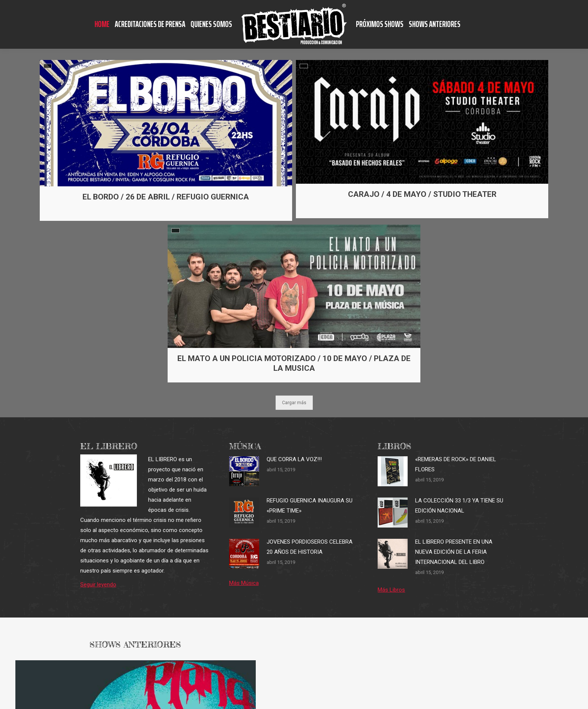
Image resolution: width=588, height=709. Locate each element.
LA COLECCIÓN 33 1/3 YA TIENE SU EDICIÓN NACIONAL (459, 506)
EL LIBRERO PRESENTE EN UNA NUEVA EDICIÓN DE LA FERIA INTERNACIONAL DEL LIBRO (454, 552)
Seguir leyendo (98, 585)
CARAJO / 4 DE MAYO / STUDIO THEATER (422, 194)
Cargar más (294, 403)
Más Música (244, 583)
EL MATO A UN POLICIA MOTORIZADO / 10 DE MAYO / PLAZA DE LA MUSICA (294, 363)
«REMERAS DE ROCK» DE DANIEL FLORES (456, 464)
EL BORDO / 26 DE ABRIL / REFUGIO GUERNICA (166, 197)
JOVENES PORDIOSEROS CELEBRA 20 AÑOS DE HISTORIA (310, 547)
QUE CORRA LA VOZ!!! (294, 459)
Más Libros (391, 590)
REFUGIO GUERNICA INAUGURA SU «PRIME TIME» (310, 506)
